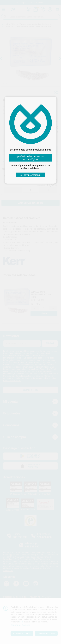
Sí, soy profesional (30, 175)
